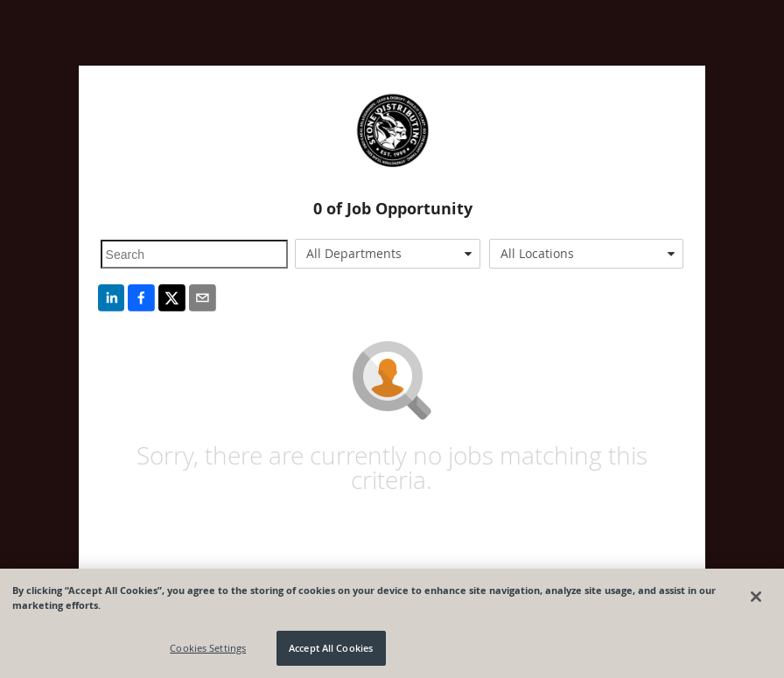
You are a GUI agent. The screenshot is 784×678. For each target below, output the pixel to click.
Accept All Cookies (331, 648)
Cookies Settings (208, 648)
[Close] (756, 597)
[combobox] (388, 254)
